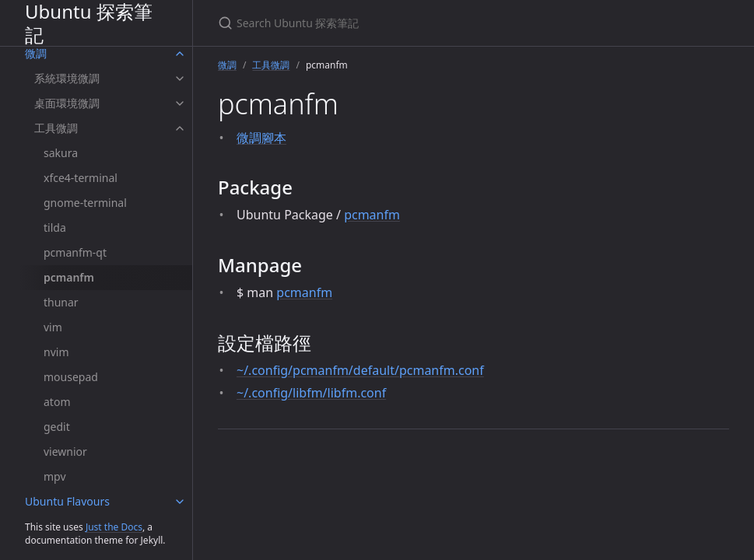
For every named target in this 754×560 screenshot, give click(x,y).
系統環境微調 (67, 78)
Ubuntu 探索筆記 (89, 23)
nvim (56, 352)
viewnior (65, 451)
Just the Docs (114, 527)
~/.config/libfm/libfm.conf (311, 393)
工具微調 (56, 128)
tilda (55, 227)
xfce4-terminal (81, 178)
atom (57, 402)
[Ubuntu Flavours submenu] (180, 502)
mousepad (71, 377)
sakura (61, 153)
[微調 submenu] (180, 54)
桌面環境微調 (67, 103)
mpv (55, 476)
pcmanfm (69, 277)
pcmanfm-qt (75, 252)
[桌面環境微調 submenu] (180, 103)
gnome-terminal (85, 203)
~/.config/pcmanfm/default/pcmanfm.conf (360, 370)
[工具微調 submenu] (180, 128)
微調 (36, 53)
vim (53, 327)
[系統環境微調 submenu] (180, 79)
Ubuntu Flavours (67, 501)
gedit (57, 427)
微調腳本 (261, 138)
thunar (61, 302)
